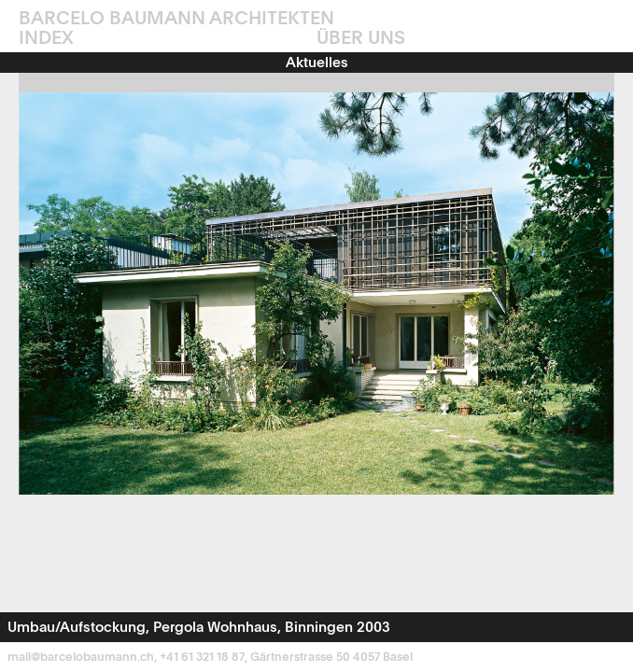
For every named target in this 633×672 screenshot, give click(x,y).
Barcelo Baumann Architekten (176, 20)
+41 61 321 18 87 (202, 658)
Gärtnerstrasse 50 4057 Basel (331, 658)
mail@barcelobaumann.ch (81, 658)
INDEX (46, 39)
